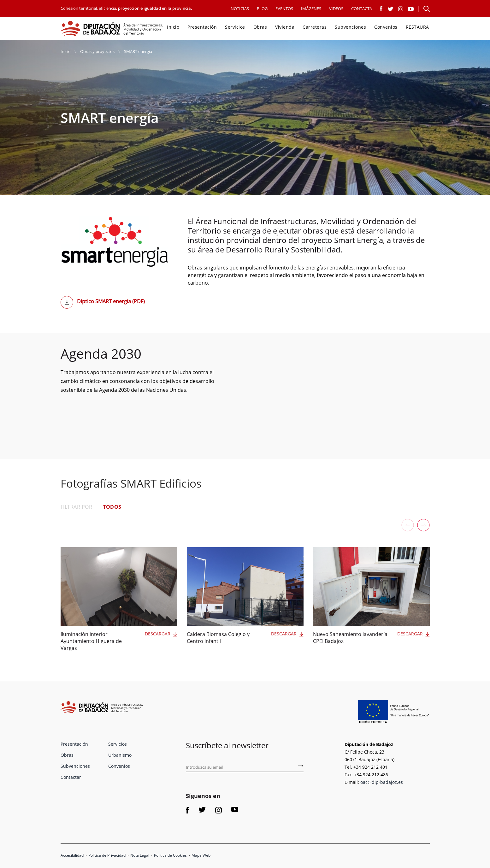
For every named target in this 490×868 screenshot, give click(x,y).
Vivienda (285, 27)
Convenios (386, 27)
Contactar (71, 777)
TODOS (112, 507)
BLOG (262, 9)
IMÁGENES (311, 9)
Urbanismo (120, 755)
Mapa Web (201, 855)
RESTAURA (417, 27)
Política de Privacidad (107, 855)
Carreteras (315, 27)
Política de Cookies (170, 855)
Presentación (202, 27)
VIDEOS (336, 9)
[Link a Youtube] (411, 8)
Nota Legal (140, 855)
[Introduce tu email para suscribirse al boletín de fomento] (245, 767)
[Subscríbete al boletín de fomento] (300, 767)
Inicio (173, 27)
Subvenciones (350, 27)
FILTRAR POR (77, 507)
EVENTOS (284, 9)
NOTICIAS (240, 9)
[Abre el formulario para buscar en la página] (427, 9)
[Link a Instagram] (401, 8)
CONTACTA (362, 9)
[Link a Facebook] (381, 8)
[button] (423, 525)
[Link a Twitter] (390, 8)
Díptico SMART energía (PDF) (111, 301)
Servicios (235, 27)
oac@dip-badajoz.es (382, 782)
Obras (260, 27)
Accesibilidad (72, 855)
